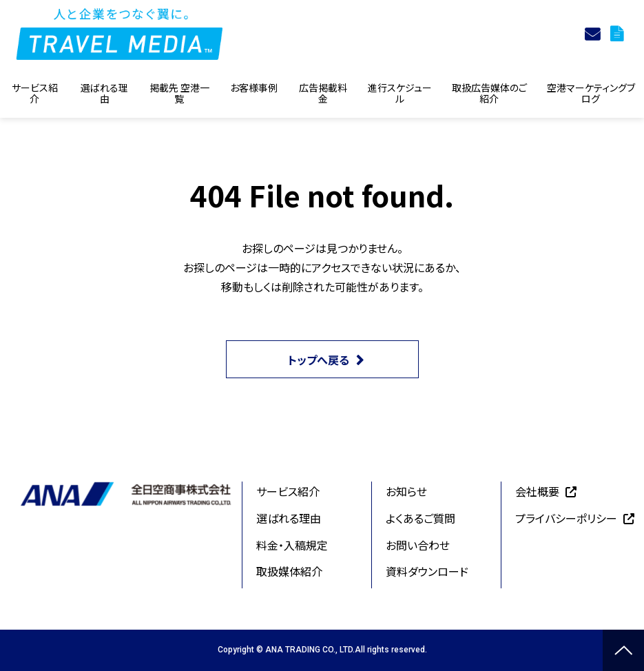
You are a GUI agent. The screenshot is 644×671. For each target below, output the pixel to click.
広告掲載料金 (323, 93)
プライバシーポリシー (566, 518)
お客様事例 (254, 87)
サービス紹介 (35, 93)
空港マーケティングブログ (591, 93)
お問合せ (594, 34)
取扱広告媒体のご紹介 (489, 93)
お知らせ (406, 491)
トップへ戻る (319, 360)
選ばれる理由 (104, 93)
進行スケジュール (400, 93)
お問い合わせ (418, 545)
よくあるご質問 (420, 518)
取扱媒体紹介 (289, 571)
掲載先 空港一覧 (179, 93)
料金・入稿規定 (292, 545)
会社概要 (537, 491)
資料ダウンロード (619, 34)
